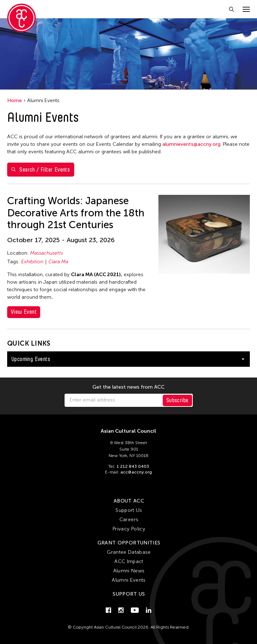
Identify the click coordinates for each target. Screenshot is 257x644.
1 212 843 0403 (133, 466)
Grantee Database (129, 552)
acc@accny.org (136, 472)
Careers (129, 520)
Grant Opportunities (129, 543)
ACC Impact (129, 561)
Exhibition (32, 262)
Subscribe (177, 400)
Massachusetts (47, 253)
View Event (24, 312)
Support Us (129, 510)
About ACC (129, 501)
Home (15, 100)
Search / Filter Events (41, 170)
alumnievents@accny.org (191, 144)
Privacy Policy (129, 529)
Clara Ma (58, 262)
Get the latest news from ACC (128, 387)
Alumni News (129, 571)
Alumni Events (129, 580)
